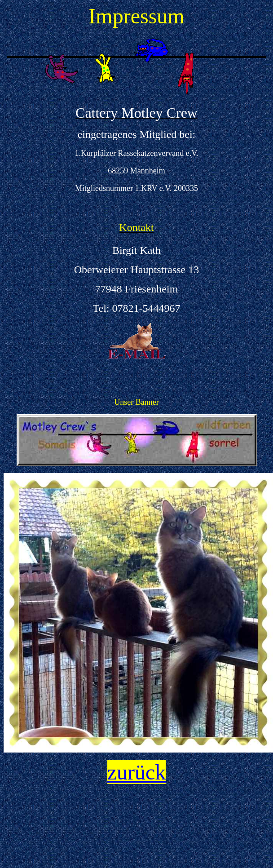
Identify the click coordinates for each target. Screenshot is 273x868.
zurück (137, 772)
